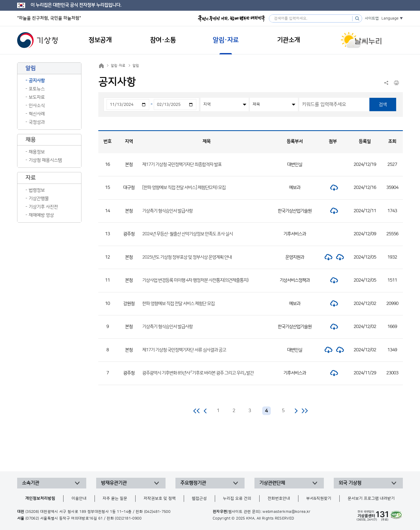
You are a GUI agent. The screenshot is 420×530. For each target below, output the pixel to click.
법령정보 (37, 190)
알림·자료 (118, 66)
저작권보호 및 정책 (160, 499)
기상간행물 (39, 199)
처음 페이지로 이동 (197, 411)
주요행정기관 (193, 483)
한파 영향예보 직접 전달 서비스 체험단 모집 (178, 304)
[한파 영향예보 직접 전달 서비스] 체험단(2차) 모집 (184, 188)
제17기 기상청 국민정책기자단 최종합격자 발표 (182, 165)
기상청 (37, 40)
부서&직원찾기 (319, 499)
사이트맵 (372, 18)
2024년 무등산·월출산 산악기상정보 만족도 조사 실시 (187, 234)
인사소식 (37, 106)
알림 (136, 66)
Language (390, 18)
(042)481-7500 (157, 512)
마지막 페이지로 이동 (305, 411)
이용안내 (79, 499)
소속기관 (31, 483)
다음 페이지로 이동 (296, 411)
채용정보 (37, 152)
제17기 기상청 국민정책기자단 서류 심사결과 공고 (184, 350)
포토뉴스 (37, 89)
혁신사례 (37, 114)
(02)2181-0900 (128, 518)
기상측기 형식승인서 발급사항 (167, 211)
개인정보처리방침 (40, 499)
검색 (383, 104)
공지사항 (37, 81)
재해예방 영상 (41, 215)
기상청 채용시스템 (45, 160)
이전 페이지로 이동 (205, 411)
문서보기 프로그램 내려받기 (371, 499)
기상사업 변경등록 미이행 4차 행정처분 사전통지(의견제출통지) (195, 280)
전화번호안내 (279, 499)
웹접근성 (199, 499)
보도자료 (37, 97)
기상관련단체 (272, 483)
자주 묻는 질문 (115, 499)
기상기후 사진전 (43, 207)
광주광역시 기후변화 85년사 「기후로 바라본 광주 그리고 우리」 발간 (198, 373)
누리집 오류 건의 (237, 499)
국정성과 (37, 122)
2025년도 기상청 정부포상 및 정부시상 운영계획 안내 (187, 257)
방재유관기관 (114, 483)
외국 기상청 (350, 483)
